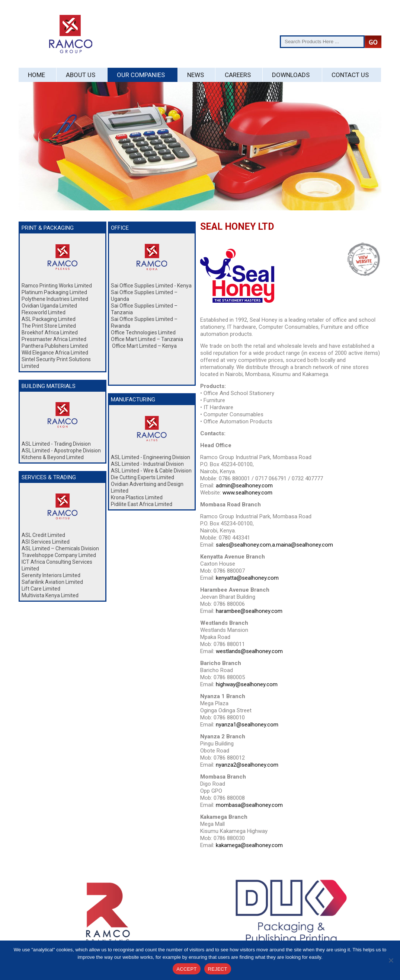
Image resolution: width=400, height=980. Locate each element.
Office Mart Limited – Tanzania (147, 339)
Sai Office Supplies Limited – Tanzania (144, 309)
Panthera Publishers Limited (55, 346)
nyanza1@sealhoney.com (247, 725)
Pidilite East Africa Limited (142, 504)
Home (36, 75)
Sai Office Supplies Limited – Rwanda (144, 322)
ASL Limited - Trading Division (56, 444)
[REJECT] (391, 960)
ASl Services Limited (46, 542)
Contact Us (350, 75)
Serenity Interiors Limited (51, 575)
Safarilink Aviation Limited (52, 582)
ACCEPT (186, 969)
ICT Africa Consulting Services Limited (57, 565)
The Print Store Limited (49, 326)
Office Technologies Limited (143, 332)
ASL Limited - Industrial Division (147, 464)
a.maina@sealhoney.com (303, 545)
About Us (81, 75)
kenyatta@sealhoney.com (247, 578)
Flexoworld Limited (44, 312)
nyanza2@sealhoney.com (247, 765)
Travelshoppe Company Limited (59, 555)
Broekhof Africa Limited (50, 332)
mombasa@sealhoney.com (249, 805)
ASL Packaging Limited (49, 319)
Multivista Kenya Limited (50, 595)
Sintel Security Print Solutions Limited (56, 363)
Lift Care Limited (41, 589)
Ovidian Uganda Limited (49, 306)
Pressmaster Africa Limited (54, 339)
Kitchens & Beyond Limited (53, 457)
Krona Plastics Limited (137, 497)
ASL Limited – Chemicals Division (60, 548)
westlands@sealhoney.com (249, 651)
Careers (238, 75)
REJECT (218, 969)
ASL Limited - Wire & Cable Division (151, 471)
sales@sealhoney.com (243, 545)
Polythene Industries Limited (55, 299)
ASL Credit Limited (43, 535)
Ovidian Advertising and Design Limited (147, 487)
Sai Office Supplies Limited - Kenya (151, 286)
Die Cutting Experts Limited (143, 477)
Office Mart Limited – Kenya (144, 346)
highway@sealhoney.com (247, 684)
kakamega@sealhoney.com (249, 845)
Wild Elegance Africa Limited (55, 353)
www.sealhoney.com (247, 493)
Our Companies (141, 75)
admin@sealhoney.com (244, 486)
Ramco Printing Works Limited (57, 286)
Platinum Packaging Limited (54, 292)
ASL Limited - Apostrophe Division (61, 451)
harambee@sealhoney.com (249, 611)
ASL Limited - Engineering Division (151, 457)
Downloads (291, 75)
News (196, 75)
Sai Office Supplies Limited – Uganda (144, 296)
